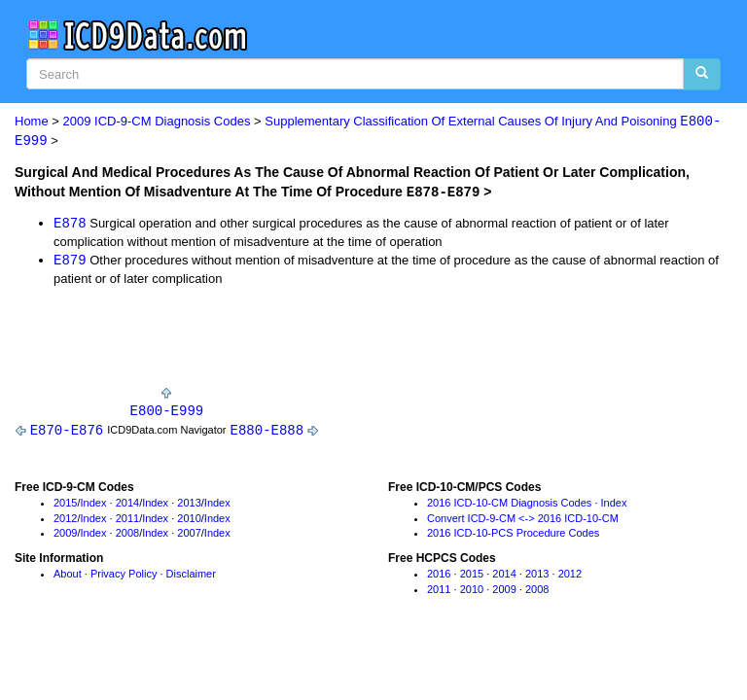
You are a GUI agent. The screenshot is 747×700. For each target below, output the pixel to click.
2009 (65, 536)
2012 (65, 520)
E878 (70, 223)
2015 (65, 505)
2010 (189, 520)
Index (94, 505)
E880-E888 (267, 432)
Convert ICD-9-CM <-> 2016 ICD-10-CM (523, 520)
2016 (439, 577)
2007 (189, 536)
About (68, 577)
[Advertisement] (242, 342)
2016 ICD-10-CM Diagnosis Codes (509, 505)
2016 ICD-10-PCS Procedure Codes (513, 536)
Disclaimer (191, 577)
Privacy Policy (124, 577)
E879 (70, 261)
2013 (189, 505)
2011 (127, 520)
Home (32, 122)
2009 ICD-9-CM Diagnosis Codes (157, 122)
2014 (127, 505)
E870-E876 (67, 432)
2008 (127, 536)
